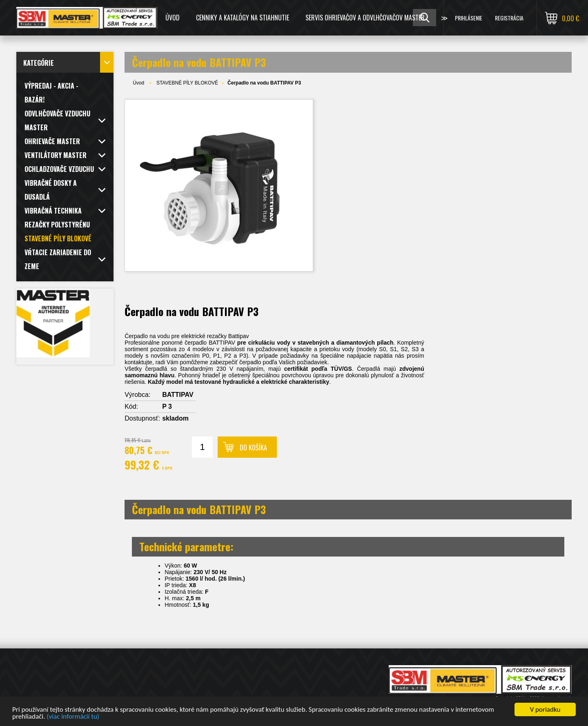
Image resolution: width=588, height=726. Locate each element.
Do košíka (253, 448)
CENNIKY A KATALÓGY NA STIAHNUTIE (243, 18)
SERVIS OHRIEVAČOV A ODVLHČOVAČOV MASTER (365, 18)
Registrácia (509, 18)
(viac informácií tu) (73, 718)
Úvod (173, 18)
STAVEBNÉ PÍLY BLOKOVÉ (187, 83)
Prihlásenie (469, 18)
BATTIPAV (178, 395)
